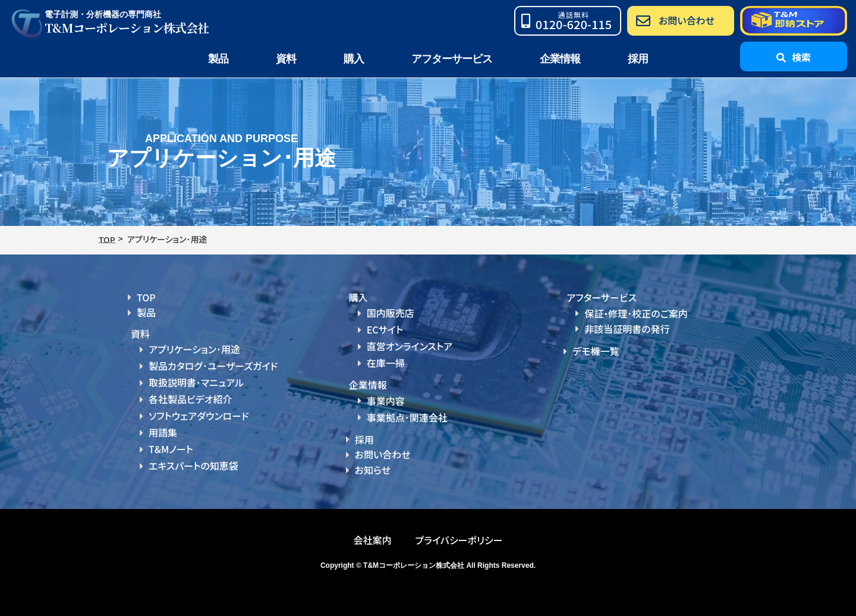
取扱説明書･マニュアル (196, 382)
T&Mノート (171, 447)
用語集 (163, 430)
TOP (146, 297)
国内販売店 (391, 313)
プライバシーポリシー (459, 538)
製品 (146, 312)
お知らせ (373, 467)
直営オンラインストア (410, 345)
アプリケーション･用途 (194, 349)
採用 (638, 59)
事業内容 (386, 399)
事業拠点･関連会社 (407, 416)
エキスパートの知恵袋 (193, 463)
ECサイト (385, 329)
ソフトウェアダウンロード (199, 414)
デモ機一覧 (596, 351)
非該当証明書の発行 (627, 329)
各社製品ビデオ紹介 (190, 398)
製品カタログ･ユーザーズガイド (213, 366)
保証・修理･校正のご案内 (636, 313)
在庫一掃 (386, 362)
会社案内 (372, 538)
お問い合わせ (383, 452)
